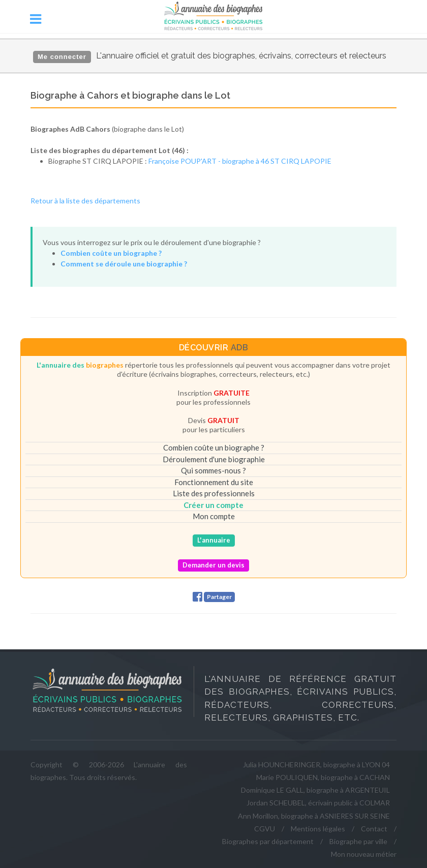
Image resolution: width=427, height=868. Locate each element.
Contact (374, 829)
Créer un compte (213, 505)
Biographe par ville (358, 841)
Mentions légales (318, 829)
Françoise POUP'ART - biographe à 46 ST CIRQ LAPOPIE (240, 161)
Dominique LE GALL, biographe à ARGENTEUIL (315, 790)
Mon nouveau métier (364, 854)
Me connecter (62, 57)
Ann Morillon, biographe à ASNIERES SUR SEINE (314, 816)
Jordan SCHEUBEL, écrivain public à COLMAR (318, 803)
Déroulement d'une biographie (214, 459)
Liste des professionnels (214, 493)
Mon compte (214, 516)
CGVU (265, 829)
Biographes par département (268, 841)
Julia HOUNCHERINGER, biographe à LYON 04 (316, 765)
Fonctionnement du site (214, 482)
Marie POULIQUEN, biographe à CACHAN (323, 777)
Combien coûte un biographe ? (214, 447)
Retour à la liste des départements (85, 201)
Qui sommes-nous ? (213, 470)
